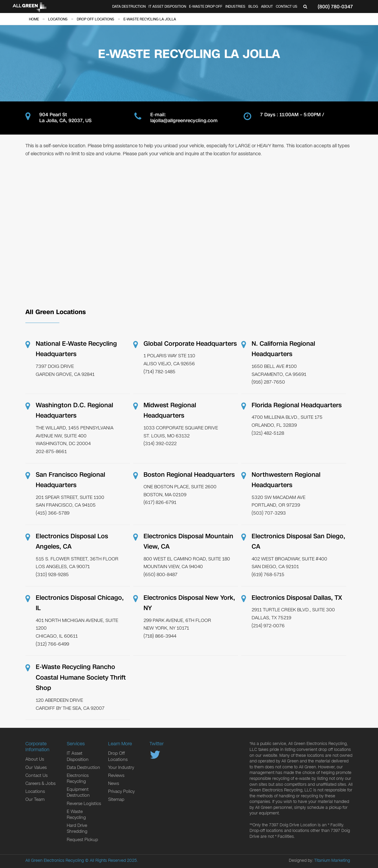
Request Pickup (82, 840)
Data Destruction (129, 7)
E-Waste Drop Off (206, 7)
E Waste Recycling (76, 814)
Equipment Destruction (78, 792)
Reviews (116, 775)
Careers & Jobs (40, 783)
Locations (35, 791)
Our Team (35, 799)
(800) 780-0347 (335, 7)
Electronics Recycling (78, 778)
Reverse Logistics (84, 804)
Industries (235, 7)
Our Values (36, 767)
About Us (35, 759)
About (267, 7)
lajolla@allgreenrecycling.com (184, 121)
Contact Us (287, 7)
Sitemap (116, 799)
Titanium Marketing (332, 860)
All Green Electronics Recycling (55, 860)
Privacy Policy (121, 791)
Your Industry (121, 767)
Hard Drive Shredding (77, 828)
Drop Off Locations (118, 756)
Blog (253, 7)
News (114, 783)
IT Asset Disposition (167, 7)
